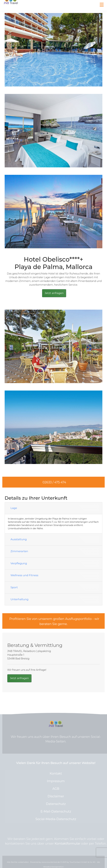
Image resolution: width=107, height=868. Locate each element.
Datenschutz (56, 804)
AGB (56, 789)
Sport (14, 587)
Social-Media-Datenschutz (56, 819)
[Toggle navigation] (102, 5)
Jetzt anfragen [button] (54, 293)
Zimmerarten (19, 551)
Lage (14, 508)
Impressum (56, 781)
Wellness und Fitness (24, 575)
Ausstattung (19, 539)
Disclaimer (56, 796)
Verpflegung (19, 563)
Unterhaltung (19, 599)
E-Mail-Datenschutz (56, 811)
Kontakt (56, 773)
